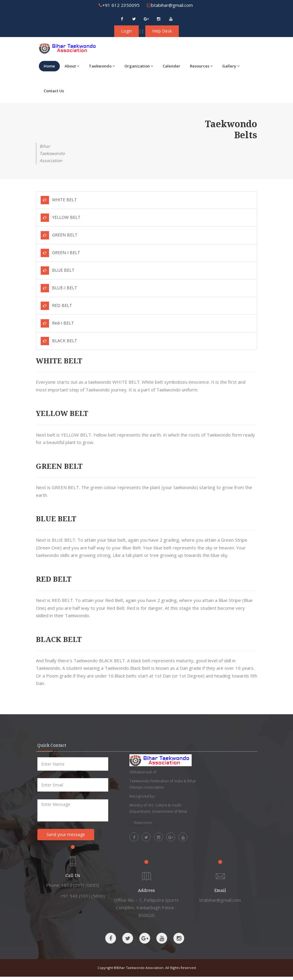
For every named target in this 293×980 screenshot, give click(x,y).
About (72, 66)
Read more (143, 822)
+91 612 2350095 (119, 5)
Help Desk (162, 31)
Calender (171, 66)
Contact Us (54, 91)
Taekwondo (102, 66)
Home (49, 66)
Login (126, 31)
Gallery (231, 66)
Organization (139, 66)
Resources (201, 66)
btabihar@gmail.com (170, 5)
